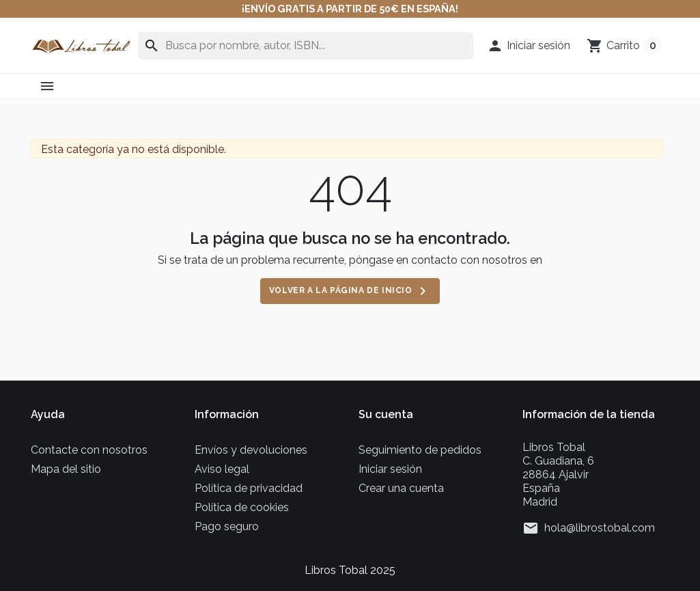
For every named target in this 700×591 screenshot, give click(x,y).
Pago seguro (227, 526)
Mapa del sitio (66, 469)
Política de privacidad (249, 488)
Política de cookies (242, 507)
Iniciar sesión (390, 469)
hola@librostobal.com (600, 528)
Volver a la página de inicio (350, 291)
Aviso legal (222, 469)
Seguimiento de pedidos (420, 450)
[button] (529, 46)
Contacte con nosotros (89, 450)
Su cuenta (386, 414)
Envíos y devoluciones (251, 450)
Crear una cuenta (401, 488)
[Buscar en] (306, 46)
